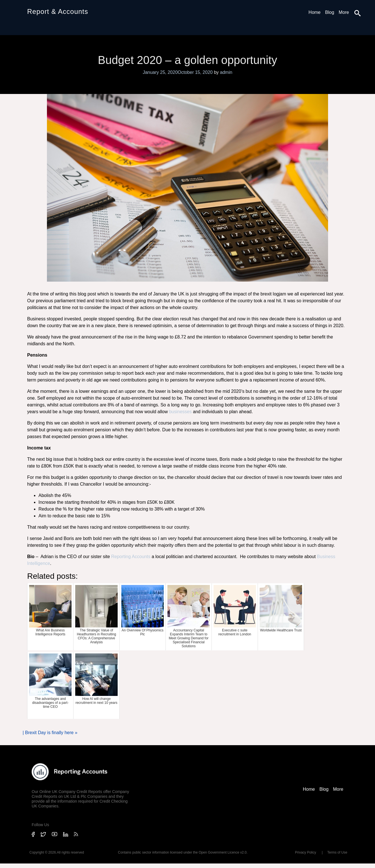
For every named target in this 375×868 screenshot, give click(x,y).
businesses (180, 412)
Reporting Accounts (130, 557)
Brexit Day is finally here (49, 733)
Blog (330, 12)
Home (315, 12)
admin (226, 72)
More (344, 12)
